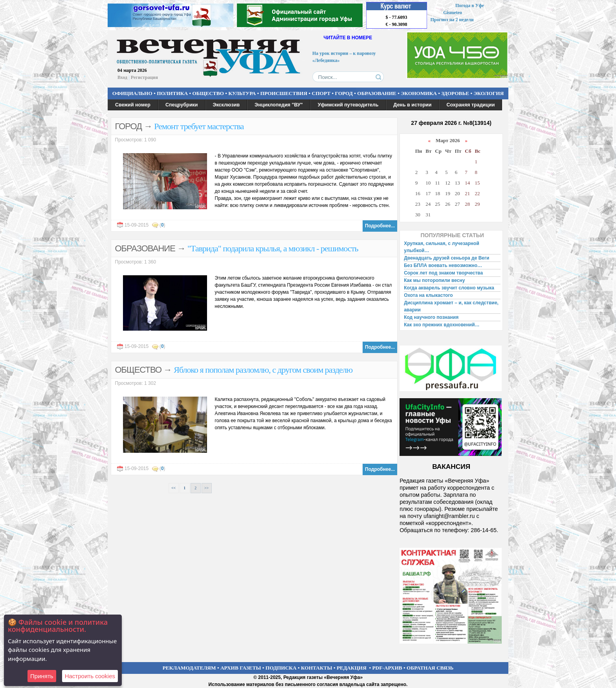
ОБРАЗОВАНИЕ (377, 93)
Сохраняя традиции (470, 105)
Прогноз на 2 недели (452, 20)
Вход (122, 77)
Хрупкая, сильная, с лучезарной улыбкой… (442, 247)
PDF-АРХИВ (387, 668)
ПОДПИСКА (281, 668)
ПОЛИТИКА (172, 93)
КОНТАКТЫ (317, 668)
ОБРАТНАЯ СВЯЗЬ (430, 668)
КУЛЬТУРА (242, 93)
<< (173, 488)
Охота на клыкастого (428, 295)
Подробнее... (380, 226)
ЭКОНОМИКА (419, 93)
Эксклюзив (226, 105)
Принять (42, 676)
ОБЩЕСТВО (208, 93)
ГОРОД (344, 93)
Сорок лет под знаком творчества (443, 273)
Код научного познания (431, 317)
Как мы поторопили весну (434, 280)
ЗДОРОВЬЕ (455, 93)
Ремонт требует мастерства (199, 126)
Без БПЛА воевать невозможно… (443, 265)
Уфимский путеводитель (348, 105)
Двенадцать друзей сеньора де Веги (446, 258)
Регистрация (144, 77)
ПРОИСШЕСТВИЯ (284, 93)
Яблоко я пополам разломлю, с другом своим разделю (263, 370)
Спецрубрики (182, 105)
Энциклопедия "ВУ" (279, 105)
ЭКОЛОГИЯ (489, 93)
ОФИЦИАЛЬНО (132, 93)
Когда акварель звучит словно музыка (449, 288)
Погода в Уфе (470, 5)
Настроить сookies (90, 676)
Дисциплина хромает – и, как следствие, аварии (451, 306)
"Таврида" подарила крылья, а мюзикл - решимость (273, 248)
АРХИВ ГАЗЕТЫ (241, 668)
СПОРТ (321, 93)
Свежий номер (133, 105)
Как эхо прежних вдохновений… (442, 325)
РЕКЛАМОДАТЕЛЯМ (189, 668)
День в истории (412, 105)
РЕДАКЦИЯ (352, 668)
